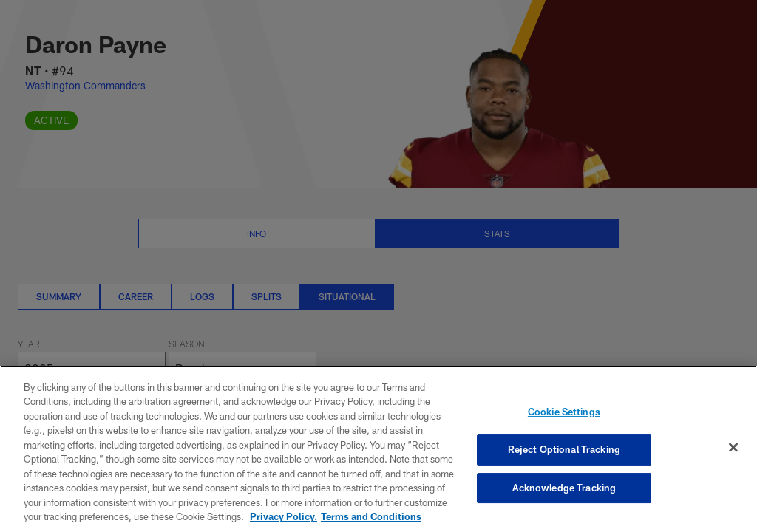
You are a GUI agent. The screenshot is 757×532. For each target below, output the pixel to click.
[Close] (733, 448)
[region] (378, 449)
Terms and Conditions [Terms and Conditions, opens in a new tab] (371, 516)
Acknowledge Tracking (564, 488)
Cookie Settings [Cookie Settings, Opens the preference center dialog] (564, 412)
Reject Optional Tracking (564, 449)
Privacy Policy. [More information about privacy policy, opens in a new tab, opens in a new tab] (284, 516)
